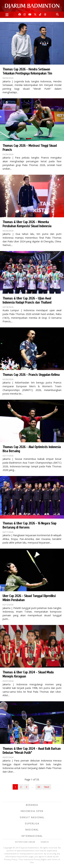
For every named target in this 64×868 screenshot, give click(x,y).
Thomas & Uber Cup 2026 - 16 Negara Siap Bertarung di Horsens (29, 525)
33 (39, 787)
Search (45, 842)
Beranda (32, 805)
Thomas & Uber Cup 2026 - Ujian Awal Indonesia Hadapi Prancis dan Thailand (27, 300)
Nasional (32, 830)
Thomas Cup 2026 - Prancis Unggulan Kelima (31, 375)
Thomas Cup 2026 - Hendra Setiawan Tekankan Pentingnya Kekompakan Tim (27, 71)
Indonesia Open (32, 811)
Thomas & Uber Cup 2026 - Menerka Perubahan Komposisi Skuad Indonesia (27, 224)
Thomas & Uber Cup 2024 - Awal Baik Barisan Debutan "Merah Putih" (32, 751)
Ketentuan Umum (25, 842)
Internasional (32, 836)
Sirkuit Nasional (32, 817)
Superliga (32, 824)
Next (47, 787)
